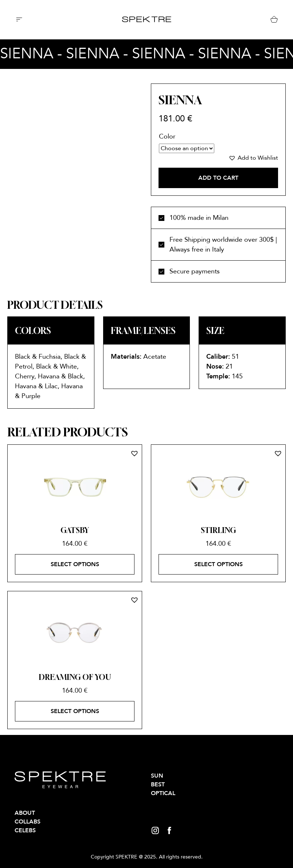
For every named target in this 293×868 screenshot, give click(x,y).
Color (167, 137)
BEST (158, 785)
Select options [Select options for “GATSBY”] (75, 564)
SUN (157, 776)
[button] (253, 158)
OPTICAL (163, 793)
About (25, 813)
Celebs (25, 830)
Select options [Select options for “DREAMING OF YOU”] (75, 711)
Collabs (28, 822)
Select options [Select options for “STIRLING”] (218, 564)
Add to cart (218, 178)
